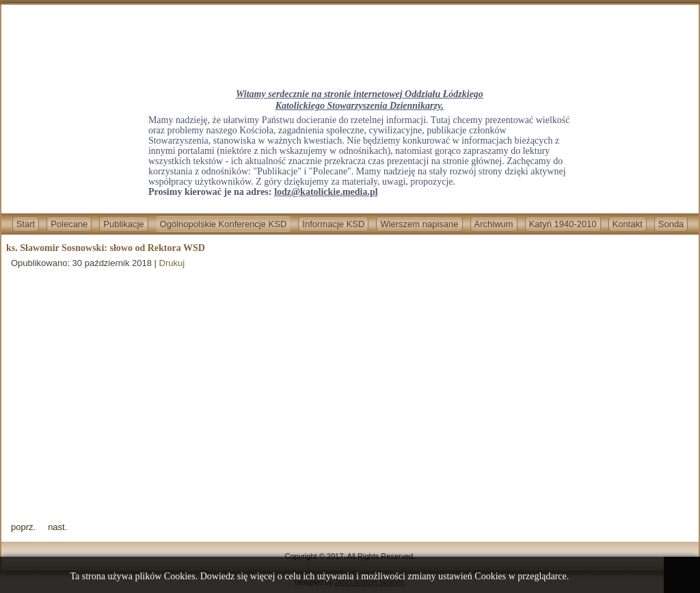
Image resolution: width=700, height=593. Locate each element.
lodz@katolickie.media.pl (326, 192)
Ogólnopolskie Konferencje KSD (224, 224)
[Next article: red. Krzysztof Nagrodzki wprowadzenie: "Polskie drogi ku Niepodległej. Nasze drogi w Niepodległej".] (57, 527)
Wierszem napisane (419, 224)
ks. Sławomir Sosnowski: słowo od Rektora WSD (106, 248)
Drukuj (172, 263)
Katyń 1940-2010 (563, 224)
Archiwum (494, 224)
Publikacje (123, 224)
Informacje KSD (333, 224)
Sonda (671, 224)
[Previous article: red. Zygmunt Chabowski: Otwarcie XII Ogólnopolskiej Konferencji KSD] (23, 527)
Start (26, 224)
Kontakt (628, 224)
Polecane (69, 224)
